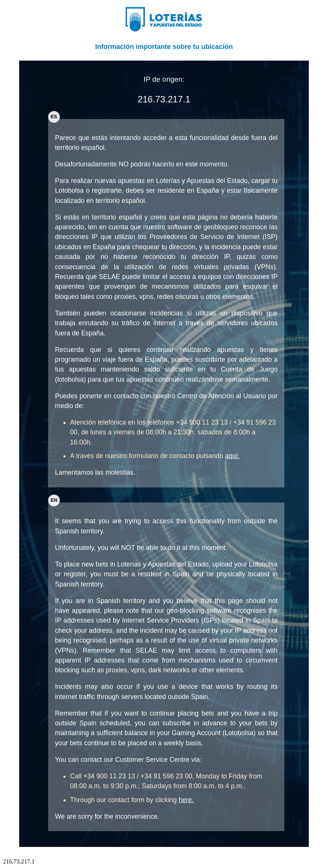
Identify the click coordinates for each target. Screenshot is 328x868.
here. (186, 800)
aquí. (232, 456)
